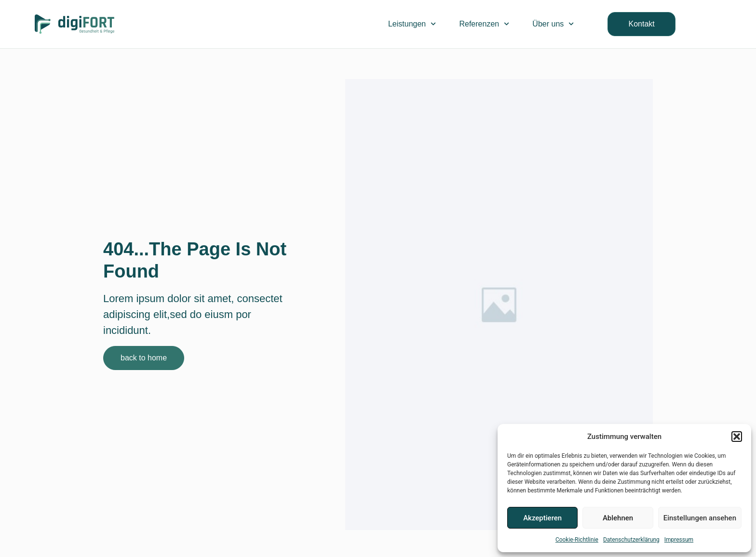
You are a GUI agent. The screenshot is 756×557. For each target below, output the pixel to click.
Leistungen (412, 24)
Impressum (679, 540)
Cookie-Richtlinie (577, 540)
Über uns (553, 24)
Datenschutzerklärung (631, 540)
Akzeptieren (542, 518)
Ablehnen (618, 518)
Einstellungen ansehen (700, 518)
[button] (737, 437)
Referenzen (484, 24)
